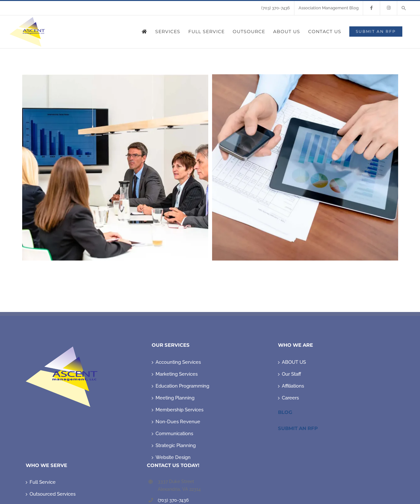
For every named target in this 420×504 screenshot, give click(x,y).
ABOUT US (294, 362)
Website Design (173, 457)
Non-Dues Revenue (178, 422)
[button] (404, 8)
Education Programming (182, 386)
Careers (290, 398)
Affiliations (293, 386)
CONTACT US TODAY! (173, 465)
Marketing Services (177, 374)
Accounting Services (178, 362)
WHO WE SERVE (46, 465)
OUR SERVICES (171, 345)
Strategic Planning (176, 445)
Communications (174, 434)
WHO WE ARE (295, 345)
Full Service (43, 482)
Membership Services (179, 410)
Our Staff (291, 374)
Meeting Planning (175, 398)
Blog (285, 412)
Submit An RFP (298, 428)
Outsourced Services (53, 494)
